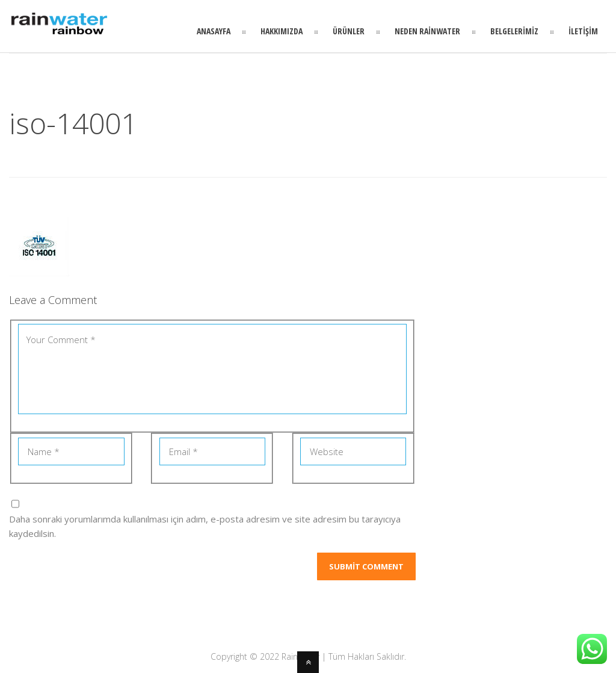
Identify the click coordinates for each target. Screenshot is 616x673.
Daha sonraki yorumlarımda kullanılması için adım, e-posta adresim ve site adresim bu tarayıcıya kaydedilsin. (205, 526)
